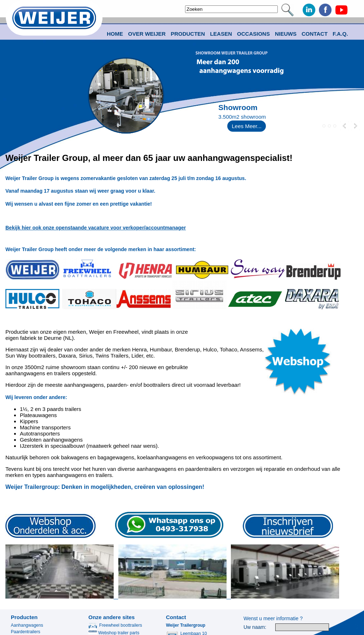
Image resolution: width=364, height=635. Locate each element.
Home (115, 34)
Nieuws (286, 34)
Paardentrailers (25, 632)
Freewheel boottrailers (115, 625)
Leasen (221, 34)
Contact (315, 34)
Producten (24, 617)
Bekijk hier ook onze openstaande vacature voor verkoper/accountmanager (96, 228)
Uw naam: (255, 627)
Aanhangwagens (27, 625)
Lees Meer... (247, 126)
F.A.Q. (340, 34)
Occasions (253, 34)
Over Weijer (147, 34)
